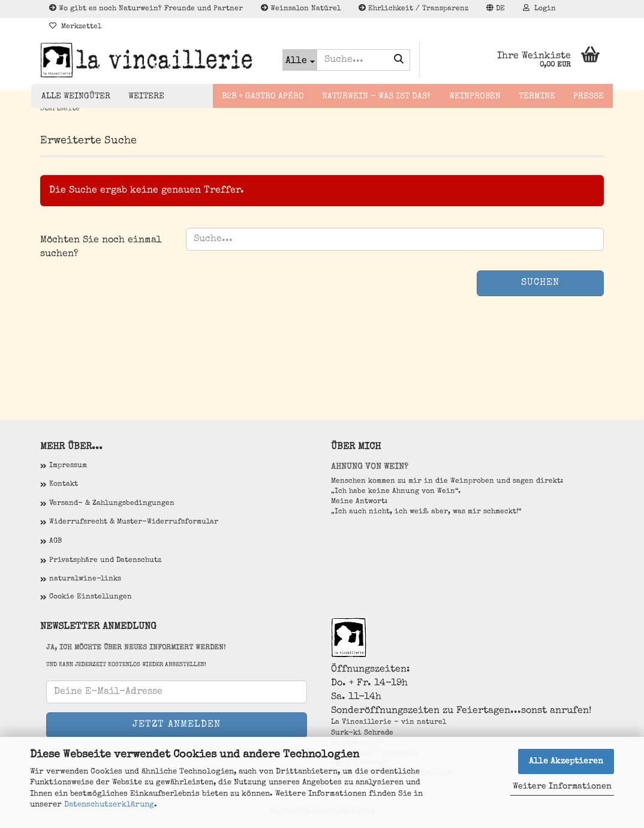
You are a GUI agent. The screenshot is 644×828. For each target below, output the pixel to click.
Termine (537, 97)
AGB (55, 541)
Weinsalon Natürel (301, 8)
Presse (589, 97)
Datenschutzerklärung (109, 805)
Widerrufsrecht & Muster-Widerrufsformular (134, 522)
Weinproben (475, 97)
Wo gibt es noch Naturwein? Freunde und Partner (146, 8)
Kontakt (64, 484)
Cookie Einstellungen (91, 597)
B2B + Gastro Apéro (263, 97)
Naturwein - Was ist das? (377, 97)
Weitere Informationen (562, 787)
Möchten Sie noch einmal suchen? (101, 247)
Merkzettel (75, 26)
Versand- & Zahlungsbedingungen (112, 504)
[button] (496, 9)
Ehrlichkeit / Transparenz (413, 8)
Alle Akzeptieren (566, 761)
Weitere (146, 97)
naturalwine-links (85, 579)
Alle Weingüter (76, 97)
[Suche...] (300, 60)
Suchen (540, 283)
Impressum (68, 466)
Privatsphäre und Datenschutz (105, 561)
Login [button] (539, 8)
